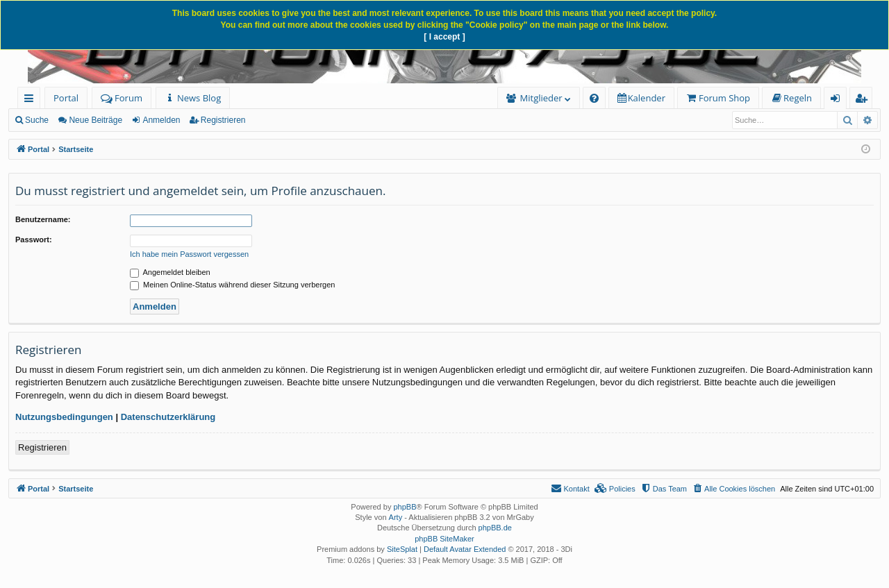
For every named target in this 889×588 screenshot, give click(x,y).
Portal (66, 98)
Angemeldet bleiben (170, 272)
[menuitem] (193, 98)
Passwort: (34, 240)
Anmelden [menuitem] (839, 100)
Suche (37, 120)
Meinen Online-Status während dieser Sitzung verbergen (232, 285)
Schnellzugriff (32, 100)
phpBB (405, 507)
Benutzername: (43, 219)
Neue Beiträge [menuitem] (95, 120)
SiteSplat (402, 549)
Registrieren (223, 120)
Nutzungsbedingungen (64, 417)
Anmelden (161, 120)
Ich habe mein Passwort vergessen (189, 254)
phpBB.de (495, 528)
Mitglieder (541, 98)
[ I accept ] (444, 37)
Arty (396, 517)
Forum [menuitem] (122, 98)
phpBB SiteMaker (444, 539)
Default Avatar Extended (465, 549)
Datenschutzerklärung (168, 417)
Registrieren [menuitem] (864, 100)
